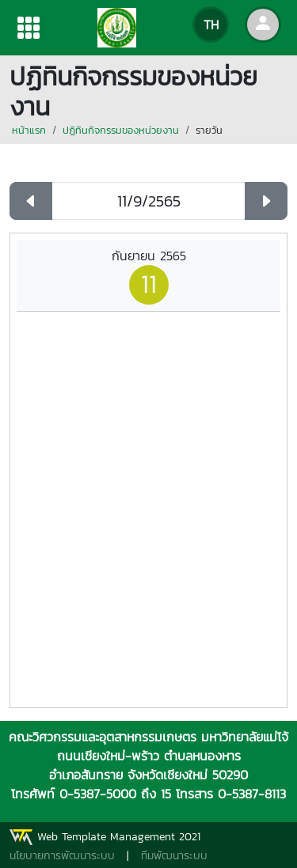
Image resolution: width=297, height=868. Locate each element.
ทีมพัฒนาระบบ (174, 856)
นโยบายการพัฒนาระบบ (62, 856)
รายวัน (209, 130)
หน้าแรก (29, 130)
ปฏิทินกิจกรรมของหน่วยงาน (121, 130)
